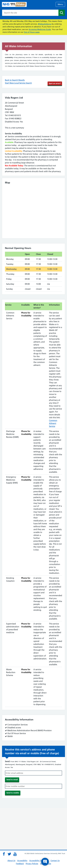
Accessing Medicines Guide (40, 29)
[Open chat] (45, 862)
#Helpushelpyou (45, 24)
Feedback (20, 864)
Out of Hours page (32, 32)
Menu (60, 4)
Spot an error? (55, 83)
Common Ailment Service (53, 423)
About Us (11, 861)
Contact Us (55, 861)
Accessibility (22, 861)
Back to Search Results (15, 80)
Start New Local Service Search (18, 83)
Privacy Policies (32, 864)
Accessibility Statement (39, 861)
